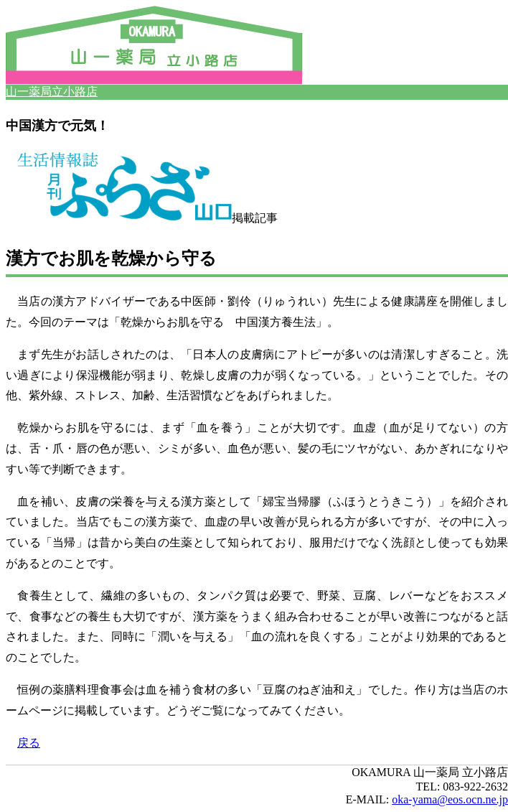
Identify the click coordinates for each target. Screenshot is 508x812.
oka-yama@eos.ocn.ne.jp (450, 799)
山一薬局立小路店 (52, 92)
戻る (29, 743)
